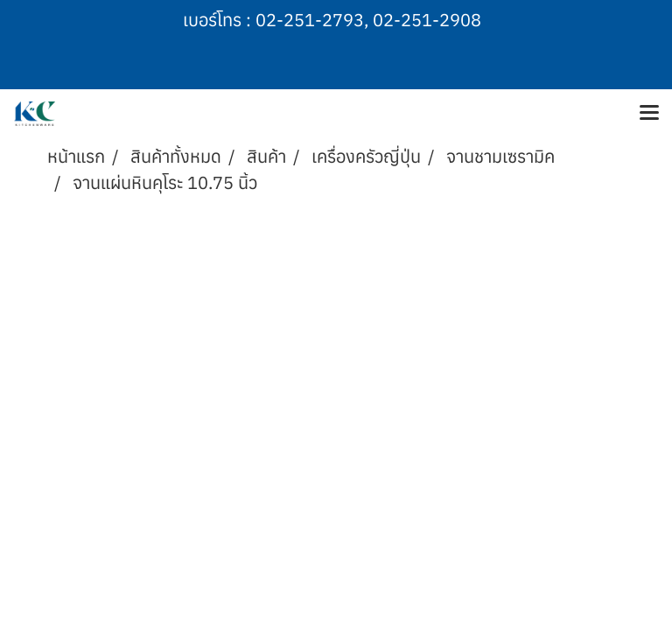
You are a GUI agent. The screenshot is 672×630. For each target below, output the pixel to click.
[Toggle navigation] (649, 114)
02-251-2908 (427, 20)
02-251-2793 (310, 20)
